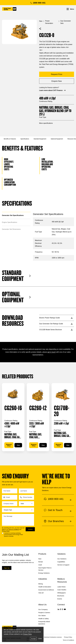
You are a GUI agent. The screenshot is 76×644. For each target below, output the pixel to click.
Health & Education (45, 587)
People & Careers (44, 613)
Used (40, 565)
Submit (30, 529)
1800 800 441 (38, 3)
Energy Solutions (44, 573)
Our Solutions (62, 559)
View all (41, 593)
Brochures (61, 596)
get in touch (52, 352)
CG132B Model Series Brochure (56, 330)
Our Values (42, 615)
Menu (70, 9)
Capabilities (61, 562)
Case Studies (62, 590)
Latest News (62, 587)
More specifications (46, 123)
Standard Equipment (40, 139)
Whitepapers (62, 593)
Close (40, 639)
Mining (41, 584)
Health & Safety (44, 619)
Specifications (25, 139)
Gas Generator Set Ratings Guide (56, 324)
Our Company (43, 609)
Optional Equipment (57, 139)
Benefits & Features (10, 139)
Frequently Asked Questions (44, 623)
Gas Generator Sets (66, 22)
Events (60, 599)
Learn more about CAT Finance (53, 90)
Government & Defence (46, 590)
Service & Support (63, 565)
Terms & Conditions (14, 529)
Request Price (9, 445)
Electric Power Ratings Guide (56, 318)
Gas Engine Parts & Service (45, 569)
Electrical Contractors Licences (53, 637)
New (41, 21)
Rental (41, 562)
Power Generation (49, 22)
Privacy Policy (6, 531)
